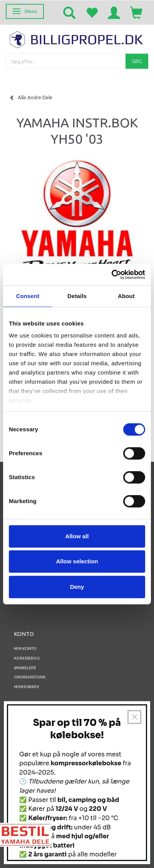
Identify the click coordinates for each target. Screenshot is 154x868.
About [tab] (126, 296)
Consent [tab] (28, 296)
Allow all (77, 536)
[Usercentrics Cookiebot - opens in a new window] (111, 275)
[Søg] (137, 61)
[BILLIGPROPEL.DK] (77, 39)
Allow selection (77, 561)
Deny (77, 587)
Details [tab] (77, 296)
